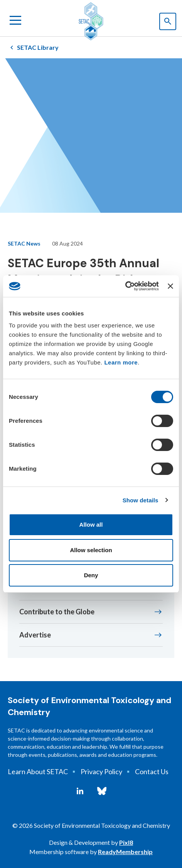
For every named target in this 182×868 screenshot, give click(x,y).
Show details (141, 500)
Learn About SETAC (38, 771)
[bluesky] (102, 791)
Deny (91, 575)
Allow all (91, 525)
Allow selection (91, 550)
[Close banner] (170, 286)
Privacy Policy (101, 771)
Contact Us (152, 771)
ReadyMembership (125, 852)
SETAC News (24, 243)
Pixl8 (126, 842)
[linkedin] (80, 791)
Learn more (121, 362)
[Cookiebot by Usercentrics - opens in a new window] (125, 286)
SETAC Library (38, 47)
